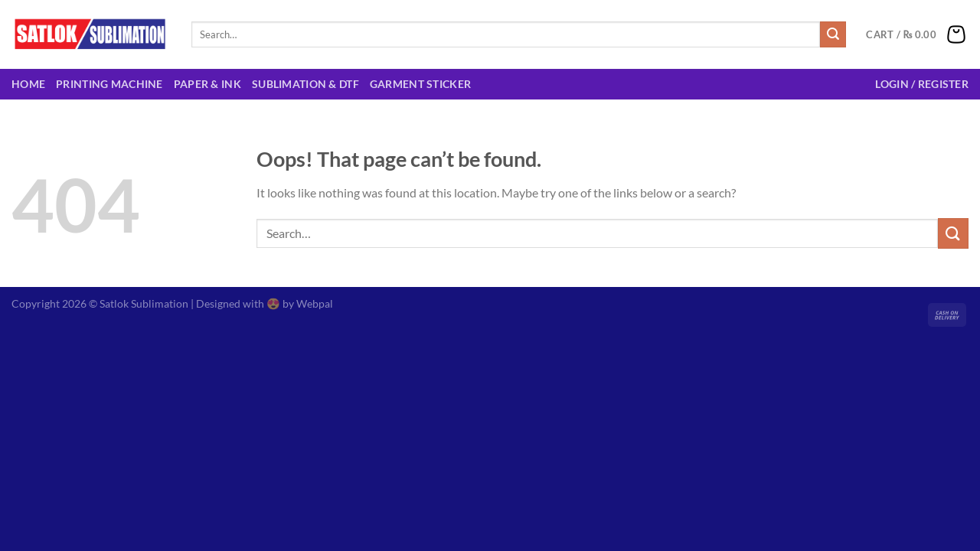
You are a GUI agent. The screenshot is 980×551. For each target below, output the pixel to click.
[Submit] (833, 34)
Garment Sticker (420, 84)
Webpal (315, 303)
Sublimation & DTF (305, 84)
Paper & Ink (207, 84)
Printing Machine (109, 84)
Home (28, 84)
